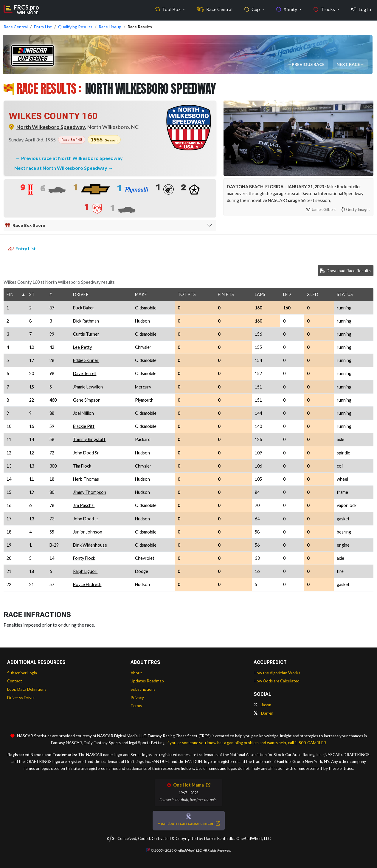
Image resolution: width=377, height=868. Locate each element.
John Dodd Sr (86, 453)
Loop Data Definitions (27, 689)
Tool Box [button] (168, 9)
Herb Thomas (86, 479)
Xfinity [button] (287, 9)
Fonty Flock (84, 558)
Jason (262, 705)
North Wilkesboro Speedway (51, 127)
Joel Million (83, 413)
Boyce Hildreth (87, 584)
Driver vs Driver (21, 698)
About (136, 673)
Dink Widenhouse (90, 545)
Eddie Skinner (86, 360)
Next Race (349, 64)
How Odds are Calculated (277, 681)
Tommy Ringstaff (89, 439)
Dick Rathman (86, 321)
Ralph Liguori (85, 571)
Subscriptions (143, 689)
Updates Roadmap (147, 681)
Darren (263, 713)
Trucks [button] (325, 9)
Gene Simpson (87, 400)
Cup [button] (253, 9)
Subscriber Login (22, 673)
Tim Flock (82, 466)
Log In (361, 9)
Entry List (22, 249)
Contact (15, 681)
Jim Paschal (84, 505)
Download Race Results (346, 270)
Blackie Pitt (84, 426)
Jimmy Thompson (90, 492)
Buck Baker (84, 308)
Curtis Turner (86, 334)
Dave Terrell (85, 373)
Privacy (137, 698)
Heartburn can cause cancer (189, 823)
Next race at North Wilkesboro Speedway (61, 168)
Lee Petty (82, 347)
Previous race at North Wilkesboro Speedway (72, 158)
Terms (136, 706)
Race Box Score (25, 225)
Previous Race (308, 64)
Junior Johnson (88, 532)
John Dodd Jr (86, 519)
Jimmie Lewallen (88, 387)
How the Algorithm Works (277, 673)
